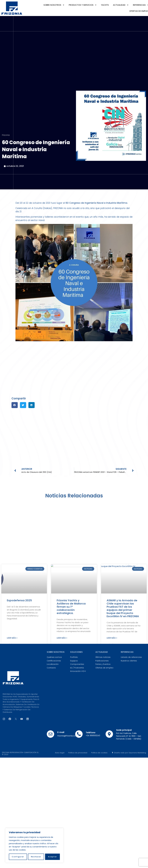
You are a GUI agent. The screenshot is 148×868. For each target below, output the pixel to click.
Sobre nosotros (54, 5)
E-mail (61, 732)
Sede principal (124, 730)
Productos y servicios (83, 5)
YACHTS (105, 5)
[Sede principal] (109, 734)
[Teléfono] (79, 734)
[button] (15, 405)
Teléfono (91, 733)
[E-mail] (50, 734)
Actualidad (121, 5)
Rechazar (36, 857)
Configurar (18, 857)
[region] (34, 845)
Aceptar (52, 857)
